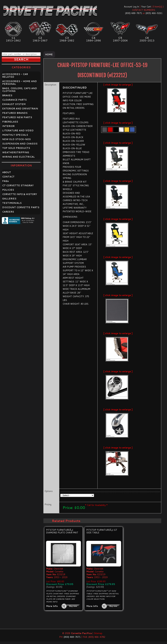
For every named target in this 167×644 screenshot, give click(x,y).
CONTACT (8, 177)
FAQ (5, 181)
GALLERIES (9, 199)
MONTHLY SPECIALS (15, 135)
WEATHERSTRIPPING (16, 152)
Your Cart (146, 7)
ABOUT (7, 172)
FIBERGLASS (10, 122)
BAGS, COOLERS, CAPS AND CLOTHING (20, 90)
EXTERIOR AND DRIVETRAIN (20, 109)
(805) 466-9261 (154, 13)
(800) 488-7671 (134, 13)
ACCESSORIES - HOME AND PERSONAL (20, 83)
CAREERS (8, 212)
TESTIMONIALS (12, 203)
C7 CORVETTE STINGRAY (18, 185)
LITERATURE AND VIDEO (18, 130)
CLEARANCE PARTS (14, 100)
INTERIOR (8, 126)
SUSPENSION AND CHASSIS (20, 144)
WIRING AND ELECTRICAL (18, 157)
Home (49, 54)
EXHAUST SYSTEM (14, 104)
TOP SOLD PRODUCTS (16, 148)
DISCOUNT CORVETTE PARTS (21, 207)
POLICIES (8, 190)
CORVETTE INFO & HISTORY (20, 194)
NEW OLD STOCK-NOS (16, 139)
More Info (52, 606)
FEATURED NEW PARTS (17, 117)
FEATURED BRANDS (15, 113)
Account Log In (131, 7)
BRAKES (7, 95)
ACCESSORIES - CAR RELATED (15, 76)
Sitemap (98, 633)
